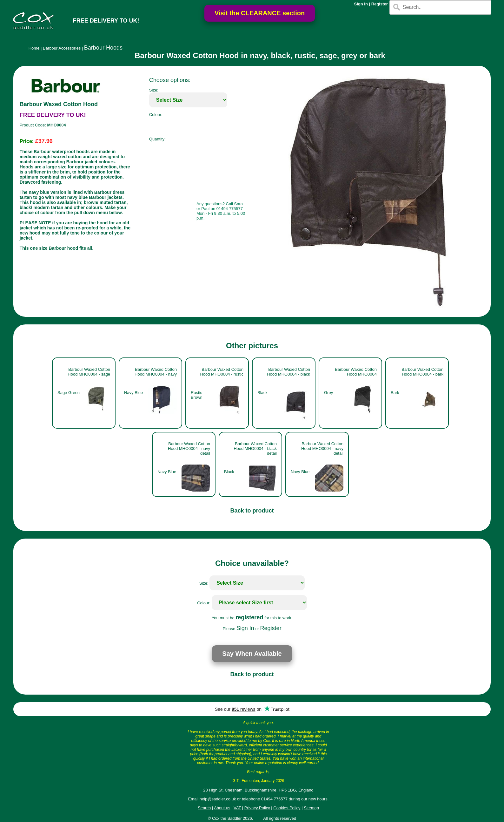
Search (204, 808)
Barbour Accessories (62, 48)
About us (222, 808)
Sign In (361, 4)
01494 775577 (274, 799)
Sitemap (311, 808)
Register (380, 4)
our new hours (314, 799)
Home (34, 48)
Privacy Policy (257, 808)
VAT (237, 808)
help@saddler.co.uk (218, 799)
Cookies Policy (287, 808)
